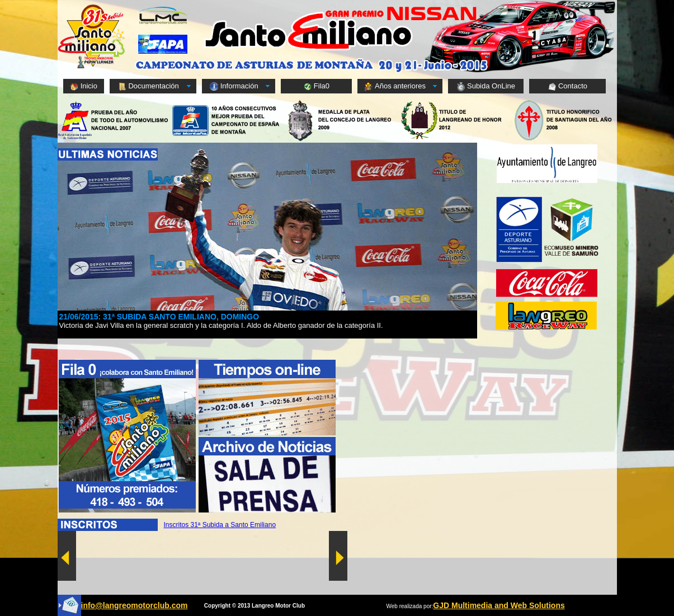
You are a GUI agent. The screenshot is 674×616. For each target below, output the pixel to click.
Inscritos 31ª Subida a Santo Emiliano (220, 525)
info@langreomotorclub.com (135, 605)
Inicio (84, 86)
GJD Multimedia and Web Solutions (499, 605)
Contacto (567, 86)
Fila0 (316, 86)
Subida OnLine (486, 86)
